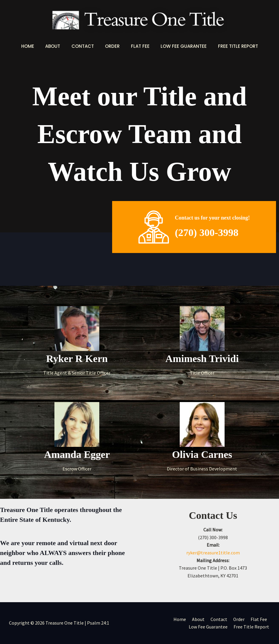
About (57, 46)
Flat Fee (138, 46)
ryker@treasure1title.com (213, 553)
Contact (85, 46)
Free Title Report (231, 46)
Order (112, 46)
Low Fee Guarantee (179, 46)
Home (34, 46)
